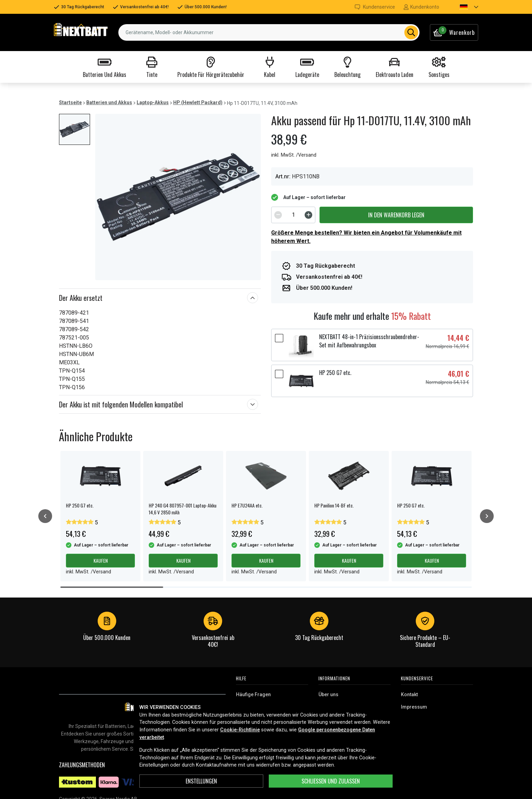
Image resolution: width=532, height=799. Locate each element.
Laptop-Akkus (153, 102)
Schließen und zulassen (331, 781)
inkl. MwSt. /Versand (294, 155)
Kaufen (101, 560)
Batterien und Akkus (109, 102)
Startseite (70, 102)
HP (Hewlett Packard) (198, 102)
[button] (463, 7)
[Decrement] (278, 215)
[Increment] (308, 215)
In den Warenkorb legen (396, 215)
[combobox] (269, 32)
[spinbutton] (293, 215)
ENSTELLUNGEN (201, 781)
